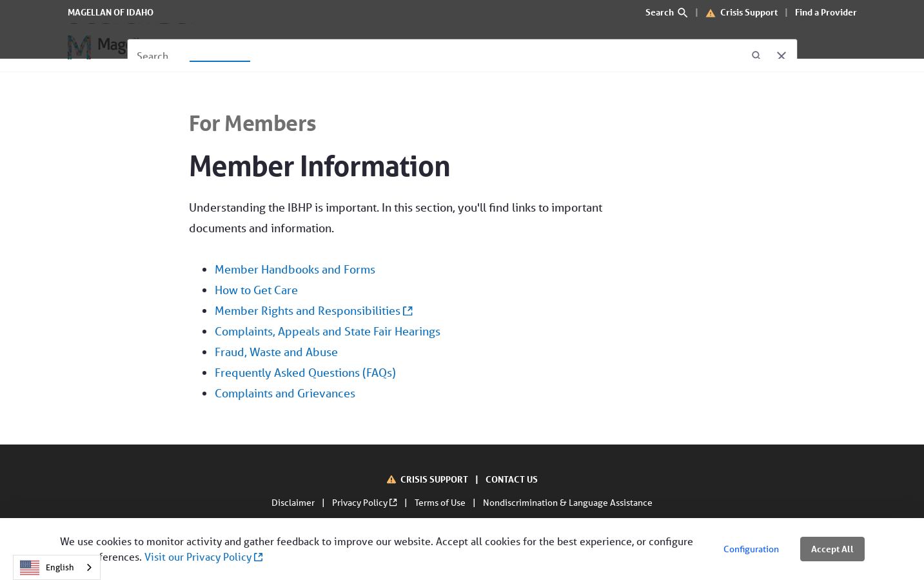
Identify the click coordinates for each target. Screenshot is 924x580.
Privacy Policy (365, 503)
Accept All (832, 549)
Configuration (751, 549)
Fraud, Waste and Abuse (276, 352)
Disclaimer (294, 503)
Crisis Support (749, 12)
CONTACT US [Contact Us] (512, 479)
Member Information (319, 166)
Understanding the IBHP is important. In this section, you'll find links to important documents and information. (410, 302)
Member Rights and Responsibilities (314, 310)
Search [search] (667, 12)
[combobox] (57, 567)
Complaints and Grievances (285, 393)
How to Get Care (256, 290)
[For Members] (220, 48)
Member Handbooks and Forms (295, 269)
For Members (253, 123)
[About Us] (374, 48)
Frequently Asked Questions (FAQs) (305, 372)
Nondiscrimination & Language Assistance (568, 503)
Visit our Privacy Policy (203, 556)
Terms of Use (441, 503)
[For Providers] (302, 48)
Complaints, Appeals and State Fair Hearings (328, 331)
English (47, 568)
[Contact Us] (441, 48)
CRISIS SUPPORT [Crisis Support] (435, 479)
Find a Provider (826, 12)
